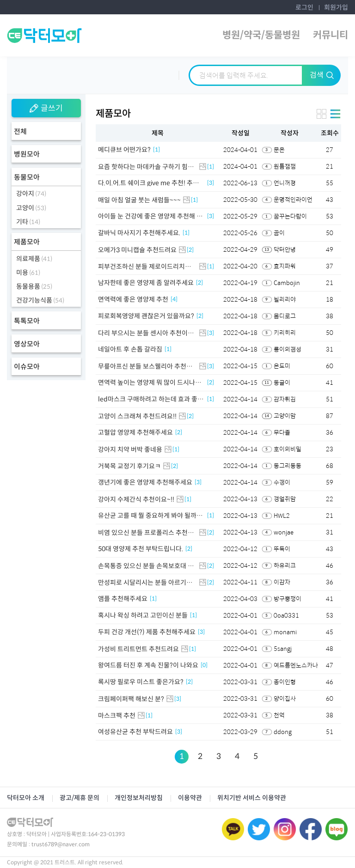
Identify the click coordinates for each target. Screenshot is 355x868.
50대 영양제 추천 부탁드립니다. (141, 549)
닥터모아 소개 (26, 798)
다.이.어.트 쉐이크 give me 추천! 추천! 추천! (149, 183)
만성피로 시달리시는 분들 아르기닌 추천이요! (145, 583)
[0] (204, 665)
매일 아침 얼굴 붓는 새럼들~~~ (139, 200)
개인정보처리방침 (139, 798)
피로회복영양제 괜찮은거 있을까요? (146, 316)
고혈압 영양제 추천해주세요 (135, 432)
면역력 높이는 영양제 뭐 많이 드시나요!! (147, 382)
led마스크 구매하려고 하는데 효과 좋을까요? (151, 399)
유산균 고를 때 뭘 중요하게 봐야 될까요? (147, 516)
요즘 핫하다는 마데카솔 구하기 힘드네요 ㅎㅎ (146, 167)
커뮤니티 (331, 35)
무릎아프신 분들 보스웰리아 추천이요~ (145, 366)
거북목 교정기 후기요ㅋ (129, 466)
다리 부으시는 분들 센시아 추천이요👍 (146, 333)
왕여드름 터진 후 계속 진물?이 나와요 (148, 665)
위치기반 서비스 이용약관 (252, 798)
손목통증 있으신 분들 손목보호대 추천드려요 (146, 566)
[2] (190, 250)
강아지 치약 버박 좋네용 (130, 449)
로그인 (304, 7)
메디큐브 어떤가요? (124, 150)
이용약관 (190, 798)
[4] (174, 299)
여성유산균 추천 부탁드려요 (135, 732)
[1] (156, 150)
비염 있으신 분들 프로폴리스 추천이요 (146, 533)
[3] (211, 183)
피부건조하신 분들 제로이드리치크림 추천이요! (144, 267)
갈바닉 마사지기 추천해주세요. (139, 233)
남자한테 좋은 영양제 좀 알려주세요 (146, 283)
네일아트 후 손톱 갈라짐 (130, 349)
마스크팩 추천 (117, 716)
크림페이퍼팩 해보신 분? (131, 699)
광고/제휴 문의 (80, 798)
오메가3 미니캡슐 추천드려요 (137, 250)
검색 (322, 75)
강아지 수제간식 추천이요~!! (136, 499)
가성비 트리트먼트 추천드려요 (138, 649)
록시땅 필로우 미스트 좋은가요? (141, 682)
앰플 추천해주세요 (123, 599)
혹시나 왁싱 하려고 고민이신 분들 (143, 615)
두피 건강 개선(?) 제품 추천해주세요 (147, 632)
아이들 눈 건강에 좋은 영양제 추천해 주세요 (150, 216)
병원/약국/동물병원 (261, 35)
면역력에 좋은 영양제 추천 (133, 299)
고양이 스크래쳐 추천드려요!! (137, 416)
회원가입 (336, 7)
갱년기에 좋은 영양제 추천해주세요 (145, 482)
